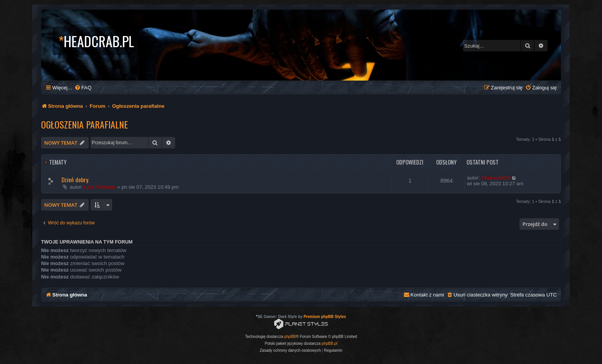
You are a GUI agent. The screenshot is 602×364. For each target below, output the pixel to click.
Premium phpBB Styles (325, 317)
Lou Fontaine (100, 187)
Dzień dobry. (75, 180)
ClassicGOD (496, 178)
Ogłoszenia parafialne (84, 124)
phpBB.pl (330, 343)
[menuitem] (83, 88)
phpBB (290, 337)
